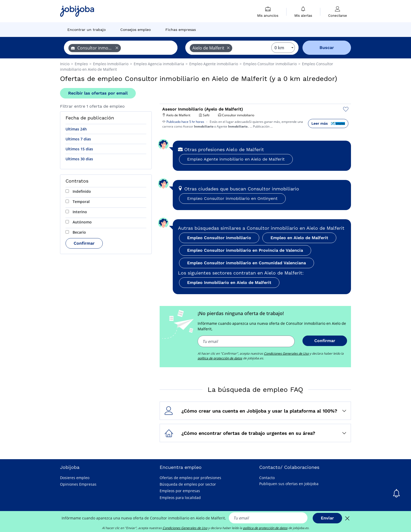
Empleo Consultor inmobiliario (219, 238)
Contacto (267, 478)
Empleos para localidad (180, 498)
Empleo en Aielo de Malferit (299, 238)
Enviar (327, 518)
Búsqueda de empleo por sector (188, 484)
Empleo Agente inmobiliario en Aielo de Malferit (236, 159)
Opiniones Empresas (78, 484)
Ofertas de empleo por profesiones (190, 478)
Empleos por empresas (180, 491)
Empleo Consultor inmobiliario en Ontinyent (232, 198)
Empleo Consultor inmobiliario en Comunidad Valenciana (247, 263)
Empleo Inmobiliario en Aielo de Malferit (229, 283)
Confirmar (84, 243)
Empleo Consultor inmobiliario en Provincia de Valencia (245, 250)
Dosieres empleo (75, 478)
